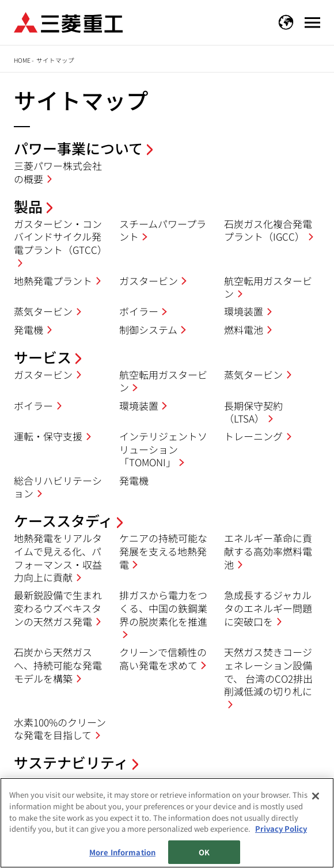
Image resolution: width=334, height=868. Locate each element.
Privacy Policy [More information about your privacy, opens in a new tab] (281, 829)
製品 (28, 206)
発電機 (29, 330)
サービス (43, 357)
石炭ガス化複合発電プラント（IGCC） (268, 230)
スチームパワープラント (163, 230)
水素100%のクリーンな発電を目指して (60, 729)
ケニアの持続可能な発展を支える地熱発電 (163, 551)
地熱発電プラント (53, 281)
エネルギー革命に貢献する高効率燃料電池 (268, 551)
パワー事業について (78, 148)
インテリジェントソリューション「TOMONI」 (163, 449)
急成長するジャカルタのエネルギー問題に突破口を (268, 608)
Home (22, 60)
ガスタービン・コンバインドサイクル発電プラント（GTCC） (60, 237)
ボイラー (139, 311)
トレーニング (253, 436)
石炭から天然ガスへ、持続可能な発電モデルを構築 (58, 665)
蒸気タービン (43, 311)
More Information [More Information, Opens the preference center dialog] (122, 852)
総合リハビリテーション (58, 487)
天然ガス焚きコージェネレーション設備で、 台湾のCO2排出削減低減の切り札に (268, 671)
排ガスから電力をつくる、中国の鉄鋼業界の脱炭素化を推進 (163, 608)
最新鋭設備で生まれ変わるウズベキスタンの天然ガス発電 (58, 608)
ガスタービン (149, 281)
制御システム (148, 330)
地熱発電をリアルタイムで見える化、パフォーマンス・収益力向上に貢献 (58, 557)
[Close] (316, 796)
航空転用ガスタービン (268, 287)
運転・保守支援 (48, 436)
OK (204, 852)
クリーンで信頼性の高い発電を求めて (163, 658)
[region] (167, 823)
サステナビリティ (71, 762)
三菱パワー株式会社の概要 (58, 172)
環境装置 (244, 311)
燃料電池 (244, 330)
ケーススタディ (63, 520)
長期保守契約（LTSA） (253, 412)
